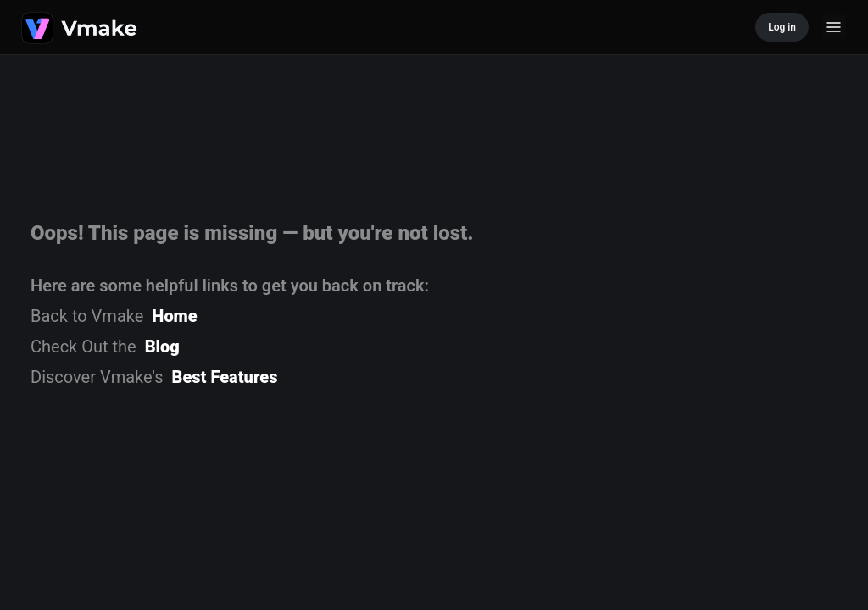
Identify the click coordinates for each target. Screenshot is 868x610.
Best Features (225, 377)
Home (174, 316)
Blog (162, 347)
